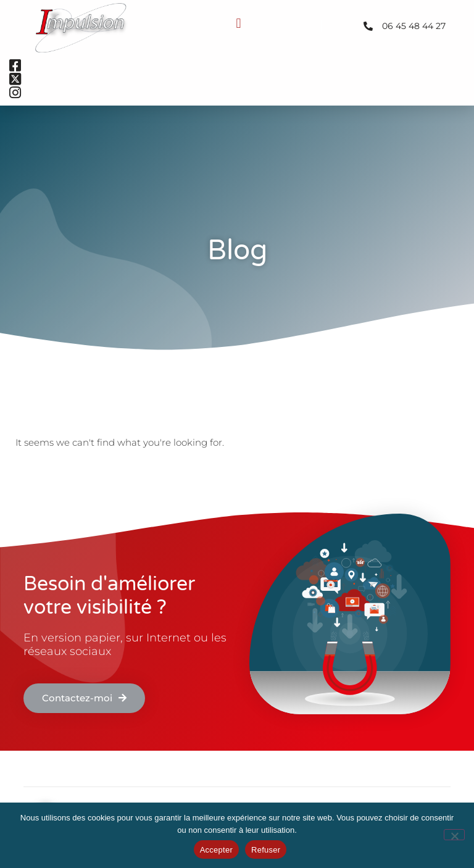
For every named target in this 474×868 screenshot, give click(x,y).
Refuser (266, 850)
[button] (239, 23)
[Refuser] (454, 835)
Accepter (216, 850)
